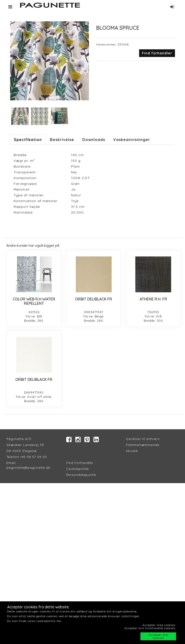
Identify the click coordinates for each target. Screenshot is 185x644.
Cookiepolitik (78, 469)
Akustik (132, 451)
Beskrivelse (62, 140)
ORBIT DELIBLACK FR (94, 299)
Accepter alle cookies (158, 636)
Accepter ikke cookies (159, 625)
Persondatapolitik (81, 475)
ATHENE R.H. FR (153, 299)
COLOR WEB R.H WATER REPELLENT (34, 301)
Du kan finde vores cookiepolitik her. (35, 621)
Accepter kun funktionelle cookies (150, 628)
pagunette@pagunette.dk (28, 468)
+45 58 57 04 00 (33, 457)
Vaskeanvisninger (132, 140)
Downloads (94, 140)
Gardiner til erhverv (143, 439)
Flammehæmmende (143, 445)
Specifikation (28, 140)
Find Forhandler (80, 463)
